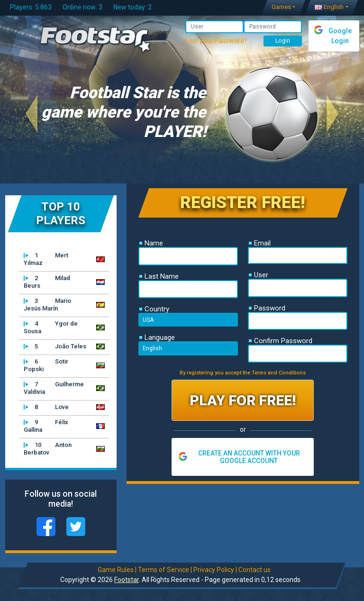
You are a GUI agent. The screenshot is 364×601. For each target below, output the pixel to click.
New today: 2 (132, 7)
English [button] (329, 7)
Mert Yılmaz (46, 259)
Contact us (254, 570)
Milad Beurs (47, 282)
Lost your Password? (216, 41)
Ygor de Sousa (51, 327)
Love (46, 407)
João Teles (55, 346)
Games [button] (281, 7)
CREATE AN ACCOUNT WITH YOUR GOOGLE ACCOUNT (249, 457)
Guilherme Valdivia (54, 388)
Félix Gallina (46, 426)
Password (267, 308)
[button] (32, 114)
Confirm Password (281, 341)
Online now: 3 (82, 7)
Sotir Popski (46, 365)
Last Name (159, 276)
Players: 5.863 (31, 7)
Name (151, 243)
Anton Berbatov (48, 449)
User (259, 275)
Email (260, 243)
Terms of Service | (164, 570)
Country (154, 309)
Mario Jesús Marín (47, 305)
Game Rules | (117, 570)
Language (157, 337)
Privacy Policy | (215, 570)
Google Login (340, 36)
